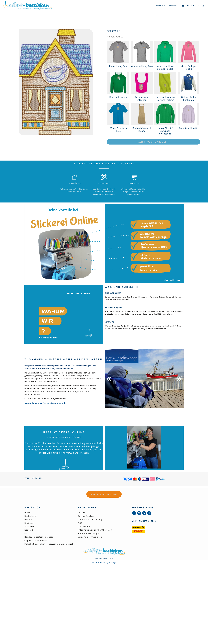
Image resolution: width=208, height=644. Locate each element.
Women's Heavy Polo (142, 66)
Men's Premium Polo (118, 130)
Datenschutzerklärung (90, 519)
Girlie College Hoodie (188, 67)
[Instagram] (149, 513)
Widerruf (83, 513)
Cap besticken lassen (36, 540)
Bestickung (30, 516)
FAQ (26, 533)
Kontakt (29, 530)
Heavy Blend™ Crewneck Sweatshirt (165, 131)
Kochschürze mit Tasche (142, 130)
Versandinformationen (90, 537)
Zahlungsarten (86, 516)
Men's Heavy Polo (118, 66)
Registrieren (173, 6)
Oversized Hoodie (188, 128)
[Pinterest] (144, 513)
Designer (29, 523)
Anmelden (160, 6)
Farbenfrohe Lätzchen (142, 98)
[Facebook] (134, 513)
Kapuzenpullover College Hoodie (165, 67)
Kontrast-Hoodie (118, 97)
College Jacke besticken (188, 98)
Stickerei (29, 526)
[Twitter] (139, 513)
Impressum (84, 526)
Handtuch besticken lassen (39, 537)
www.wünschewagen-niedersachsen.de (45, 403)
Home (27, 513)
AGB (80, 523)
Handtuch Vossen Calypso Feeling (165, 98)
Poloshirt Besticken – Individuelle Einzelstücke (50, 544)
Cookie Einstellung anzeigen (104, 563)
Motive (28, 519)
